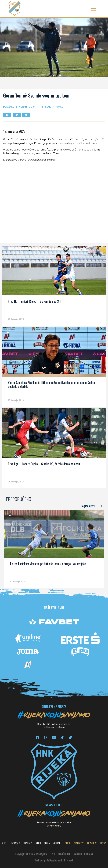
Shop (68, 843)
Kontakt (57, 843)
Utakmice (28, 843)
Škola (47, 843)
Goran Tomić (27, 107)
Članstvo (79, 843)
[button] (94, 9)
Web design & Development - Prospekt (54, 860)
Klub (39, 843)
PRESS (103, 843)
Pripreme (45, 107)
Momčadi (16, 843)
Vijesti (5, 843)
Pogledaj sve (88, 506)
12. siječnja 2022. (15, 131)
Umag (60, 107)
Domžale (9, 107)
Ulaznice (92, 843)
